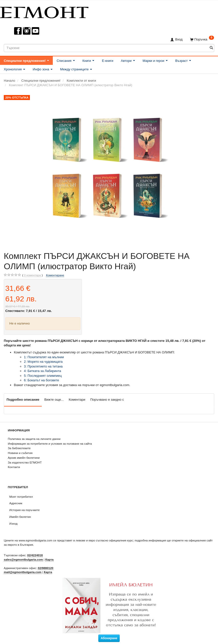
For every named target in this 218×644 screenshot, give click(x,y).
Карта (49, 559)
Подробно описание (23, 400)
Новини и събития (20, 453)
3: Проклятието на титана (43, 366)
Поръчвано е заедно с (107, 400)
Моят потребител (21, 497)
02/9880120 (46, 568)
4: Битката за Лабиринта (42, 371)
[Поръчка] (202, 39)
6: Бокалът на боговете (41, 380)
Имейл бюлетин (20, 517)
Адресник (16, 503)
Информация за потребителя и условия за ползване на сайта (50, 444)
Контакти (14, 467)
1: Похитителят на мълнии (44, 357)
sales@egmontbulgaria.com (23, 559)
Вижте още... (54, 400)
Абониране (109, 638)
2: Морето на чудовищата (43, 362)
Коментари (77, 400)
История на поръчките (25, 510)
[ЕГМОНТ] (44, 11)
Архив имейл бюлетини (24, 458)
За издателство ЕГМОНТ (25, 462)
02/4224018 (35, 555)
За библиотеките (19, 448)
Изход (13, 523)
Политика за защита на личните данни (34, 439)
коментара (32, 275)
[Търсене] (211, 48)
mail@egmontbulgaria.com (23, 572)
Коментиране (55, 275)
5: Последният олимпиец (43, 376)
